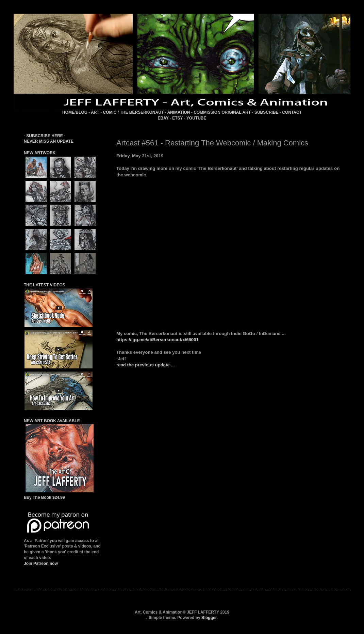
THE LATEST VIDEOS (45, 285)
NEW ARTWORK (40, 153)
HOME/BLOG (75, 112)
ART (95, 112)
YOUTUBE (196, 118)
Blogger (209, 618)
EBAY (163, 118)
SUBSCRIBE (267, 112)
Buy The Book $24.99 (44, 497)
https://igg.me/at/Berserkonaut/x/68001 (158, 340)
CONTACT (292, 112)
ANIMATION (178, 112)
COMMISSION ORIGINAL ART (222, 112)
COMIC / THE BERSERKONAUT (134, 112)
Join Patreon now (41, 564)
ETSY (177, 118)
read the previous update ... (145, 365)
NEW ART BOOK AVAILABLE (52, 421)
